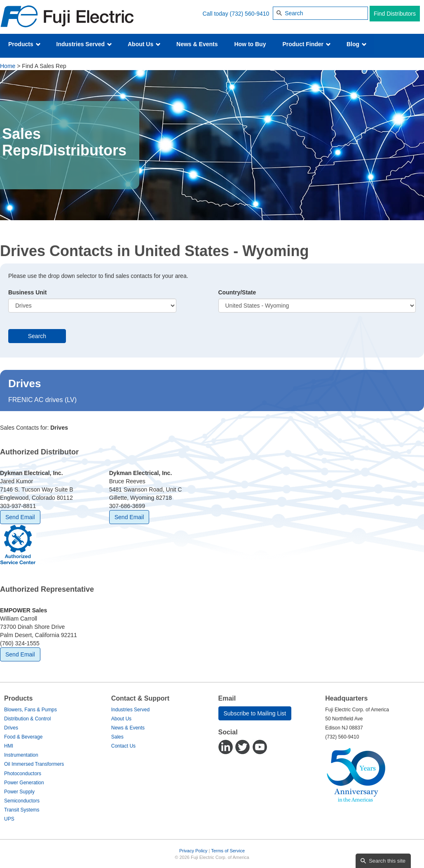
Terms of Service (228, 851)
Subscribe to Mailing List (255, 713)
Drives (11, 728)
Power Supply (19, 792)
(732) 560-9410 (250, 14)
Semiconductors (22, 801)
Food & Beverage (23, 737)
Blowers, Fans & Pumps (30, 710)
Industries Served (84, 44)
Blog (357, 44)
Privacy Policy (193, 851)
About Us (144, 44)
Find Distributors (395, 14)
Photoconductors (23, 774)
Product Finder (306, 44)
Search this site (387, 861)
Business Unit (27, 292)
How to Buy (250, 44)
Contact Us (123, 746)
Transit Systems (22, 810)
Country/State (237, 292)
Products (25, 44)
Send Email (20, 517)
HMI (9, 746)
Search (37, 336)
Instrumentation (21, 755)
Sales (117, 737)
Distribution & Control (27, 719)
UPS (9, 819)
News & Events (197, 44)
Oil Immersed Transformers (34, 764)
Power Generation (24, 783)
